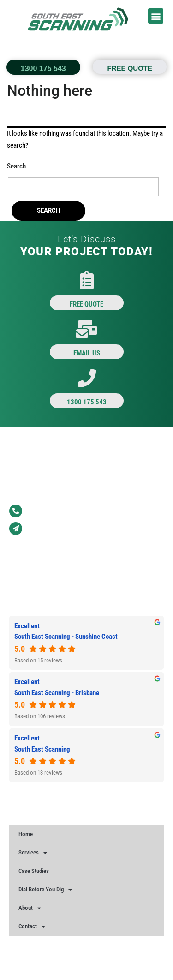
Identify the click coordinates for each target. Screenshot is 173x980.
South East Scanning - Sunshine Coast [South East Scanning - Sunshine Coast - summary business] (66, 637)
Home (26, 834)
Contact (32, 927)
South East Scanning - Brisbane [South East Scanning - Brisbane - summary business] (57, 693)
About (30, 908)
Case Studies (34, 871)
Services (33, 853)
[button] (156, 16)
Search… (18, 166)
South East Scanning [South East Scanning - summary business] (42, 749)
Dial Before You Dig (45, 890)
